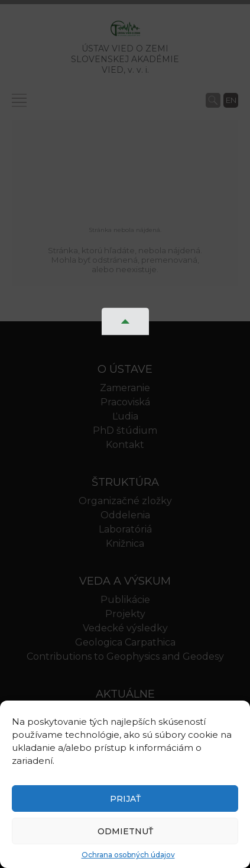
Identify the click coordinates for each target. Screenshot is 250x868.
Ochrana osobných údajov (128, 855)
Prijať (125, 799)
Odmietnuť (125, 831)
